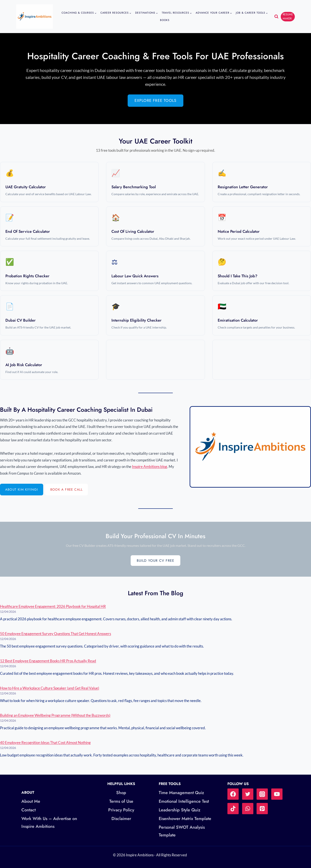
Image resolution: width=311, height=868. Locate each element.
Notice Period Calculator (239, 231)
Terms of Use (121, 801)
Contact (29, 810)
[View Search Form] (276, 17)
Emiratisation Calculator (238, 320)
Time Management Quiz (181, 793)
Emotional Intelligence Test (184, 801)
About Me (31, 801)
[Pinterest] (262, 809)
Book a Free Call (67, 490)
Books (165, 20)
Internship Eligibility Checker (136, 320)
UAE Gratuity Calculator (26, 187)
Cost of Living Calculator (133, 231)
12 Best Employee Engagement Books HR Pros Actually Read (48, 661)
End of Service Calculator (28, 231)
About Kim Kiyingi (22, 490)
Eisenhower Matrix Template (185, 819)
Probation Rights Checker (27, 276)
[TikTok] (233, 809)
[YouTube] (277, 794)
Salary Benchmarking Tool (134, 187)
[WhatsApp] (248, 809)
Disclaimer (121, 819)
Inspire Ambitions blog (150, 467)
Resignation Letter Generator (243, 187)
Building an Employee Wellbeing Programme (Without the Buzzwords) (55, 715)
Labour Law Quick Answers (135, 276)
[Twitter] (248, 794)
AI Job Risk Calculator (24, 365)
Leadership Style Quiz (180, 810)
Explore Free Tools (156, 101)
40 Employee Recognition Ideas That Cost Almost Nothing (45, 743)
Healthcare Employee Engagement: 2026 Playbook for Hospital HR (53, 606)
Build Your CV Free (156, 561)
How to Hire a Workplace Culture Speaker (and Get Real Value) (50, 688)
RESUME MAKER (288, 16)
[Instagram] (262, 794)
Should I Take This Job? (238, 276)
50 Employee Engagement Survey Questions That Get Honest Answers (56, 634)
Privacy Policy (121, 810)
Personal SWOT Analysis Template (182, 831)
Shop (121, 793)
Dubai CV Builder (21, 320)
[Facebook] (233, 794)
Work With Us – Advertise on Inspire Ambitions (49, 823)
